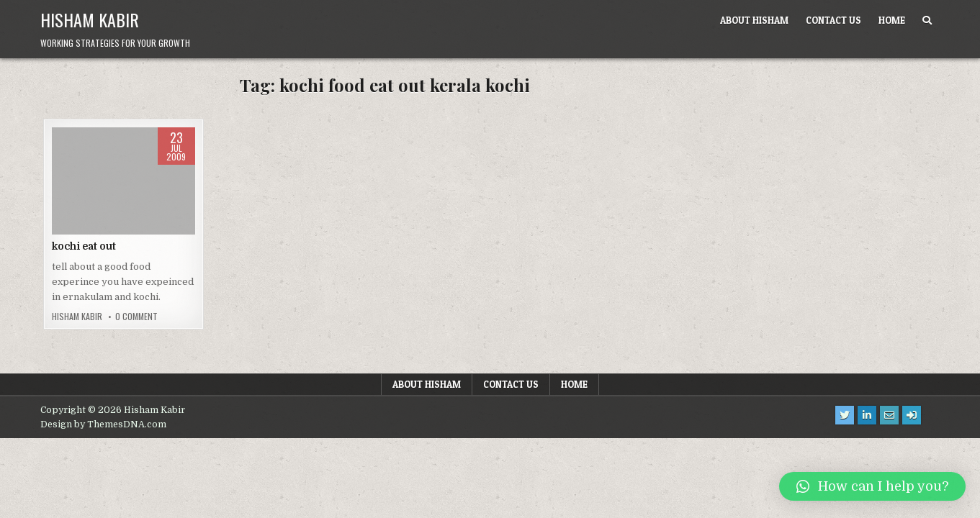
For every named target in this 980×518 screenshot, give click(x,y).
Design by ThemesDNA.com (103, 424)
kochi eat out (84, 246)
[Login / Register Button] (912, 415)
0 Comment (136, 317)
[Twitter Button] (845, 415)
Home (892, 20)
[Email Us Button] (889, 415)
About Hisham (754, 20)
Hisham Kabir (90, 19)
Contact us (833, 20)
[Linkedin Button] (867, 415)
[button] (872, 486)
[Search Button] (927, 21)
